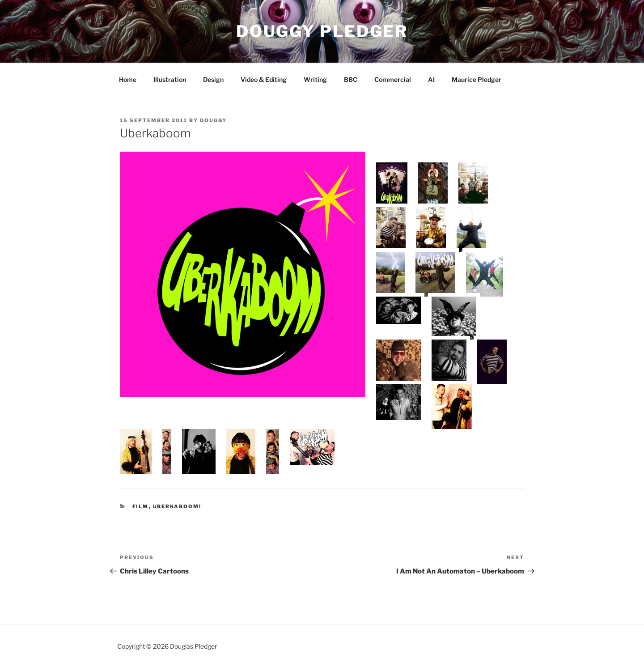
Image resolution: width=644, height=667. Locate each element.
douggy (213, 120)
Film (141, 506)
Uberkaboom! (177, 506)
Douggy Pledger (322, 31)
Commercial (393, 79)
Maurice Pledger (477, 79)
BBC (351, 79)
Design (213, 79)
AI (431, 79)
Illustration (170, 79)
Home (128, 79)
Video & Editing (264, 79)
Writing (315, 79)
